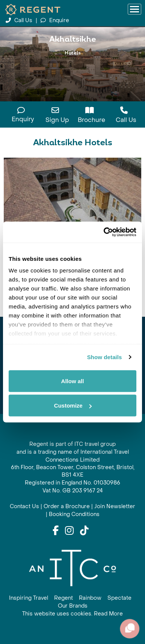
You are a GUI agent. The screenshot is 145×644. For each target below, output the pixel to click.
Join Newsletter (115, 506)
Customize (73, 406)
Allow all (73, 381)
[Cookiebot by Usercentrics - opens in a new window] (104, 232)
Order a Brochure (67, 506)
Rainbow (90, 598)
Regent (63, 598)
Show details (105, 357)
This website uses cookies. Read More (72, 614)
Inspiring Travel (29, 598)
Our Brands (73, 606)
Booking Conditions (74, 514)
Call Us (20, 20)
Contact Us (24, 506)
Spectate (119, 598)
